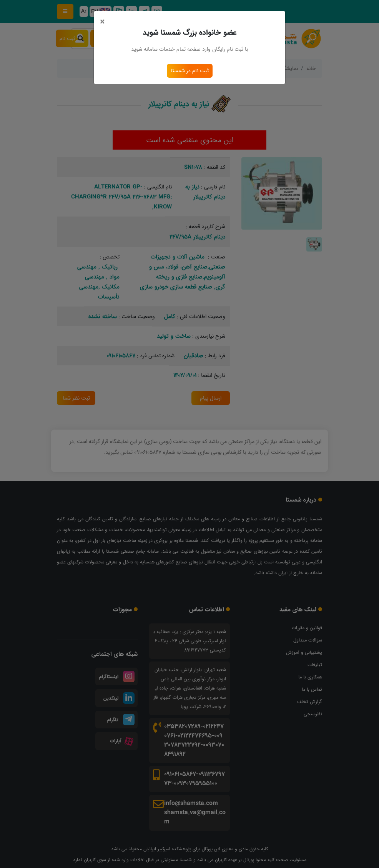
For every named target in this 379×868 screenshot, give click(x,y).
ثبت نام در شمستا (189, 71)
